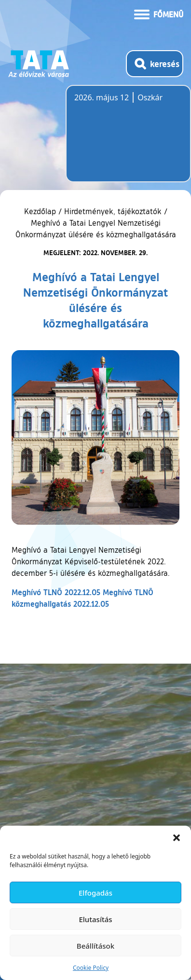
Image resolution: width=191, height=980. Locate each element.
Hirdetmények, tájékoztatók (113, 211)
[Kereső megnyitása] (155, 64)
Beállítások (95, 946)
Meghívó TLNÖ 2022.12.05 (56, 592)
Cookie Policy (91, 968)
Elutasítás (95, 919)
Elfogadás (95, 893)
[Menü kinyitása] (159, 14)
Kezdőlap (41, 211)
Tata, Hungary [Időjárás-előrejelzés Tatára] (128, 139)
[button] (177, 838)
